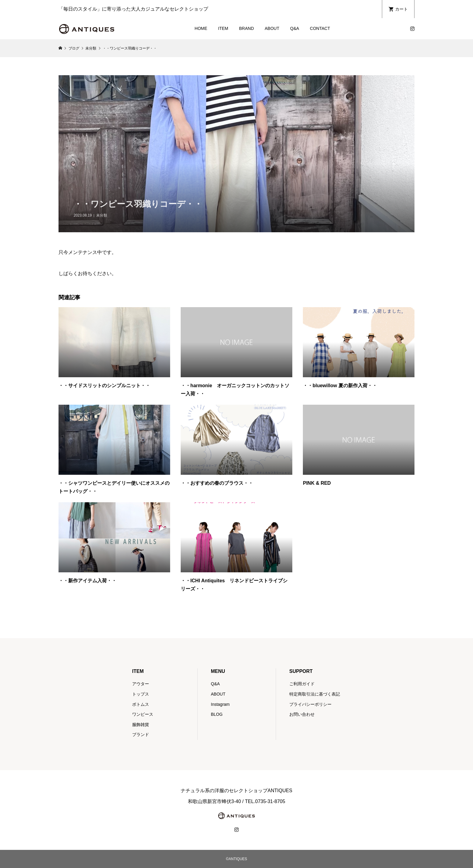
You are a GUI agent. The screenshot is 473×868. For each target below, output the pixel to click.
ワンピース (143, 714)
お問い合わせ (302, 714)
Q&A (295, 28)
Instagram (220, 704)
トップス (141, 694)
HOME (201, 28)
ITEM (223, 28)
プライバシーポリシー (310, 704)
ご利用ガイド (302, 684)
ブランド (141, 735)
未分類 (102, 215)
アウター (141, 684)
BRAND (247, 28)
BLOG (217, 714)
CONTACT (320, 28)
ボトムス (141, 704)
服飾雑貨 (141, 725)
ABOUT (272, 28)
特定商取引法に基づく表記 (315, 694)
